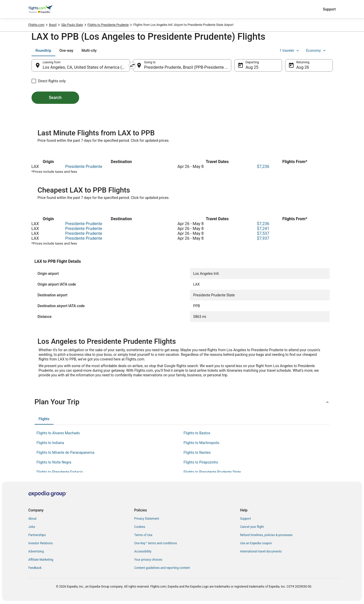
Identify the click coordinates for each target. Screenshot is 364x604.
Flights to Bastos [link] (197, 433)
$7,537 (263, 233)
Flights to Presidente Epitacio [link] (60, 472)
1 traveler (290, 51)
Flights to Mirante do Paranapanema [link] (66, 452)
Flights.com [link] (37, 25)
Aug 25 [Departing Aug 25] (252, 67)
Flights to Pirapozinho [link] (201, 462)
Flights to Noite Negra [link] (54, 462)
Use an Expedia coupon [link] (256, 543)
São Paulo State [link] (72, 25)
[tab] (43, 51)
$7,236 (263, 167)
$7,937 (263, 238)
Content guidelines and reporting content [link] (162, 568)
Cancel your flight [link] (252, 527)
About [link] (33, 519)
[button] (182, 402)
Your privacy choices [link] (148, 560)
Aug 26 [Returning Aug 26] (303, 67)
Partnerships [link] (37, 535)
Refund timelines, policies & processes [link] (266, 535)
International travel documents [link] (261, 551)
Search (55, 98)
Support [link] (245, 519)
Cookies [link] (140, 527)
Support (329, 9)
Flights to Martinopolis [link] (202, 443)
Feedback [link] (35, 568)
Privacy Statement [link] (147, 519)
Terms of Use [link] (143, 535)
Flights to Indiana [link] (50, 443)
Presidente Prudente (84, 167)
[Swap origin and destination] (132, 65)
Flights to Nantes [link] (197, 452)
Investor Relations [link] (41, 543)
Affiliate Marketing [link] (41, 560)
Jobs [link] (32, 527)
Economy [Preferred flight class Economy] (316, 51)
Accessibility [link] (143, 551)
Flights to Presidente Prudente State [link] (212, 472)
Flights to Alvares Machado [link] (58, 433)
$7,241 (263, 229)
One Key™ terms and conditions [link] (156, 543)
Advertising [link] (36, 551)
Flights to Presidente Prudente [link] (108, 25)
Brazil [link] (53, 25)
